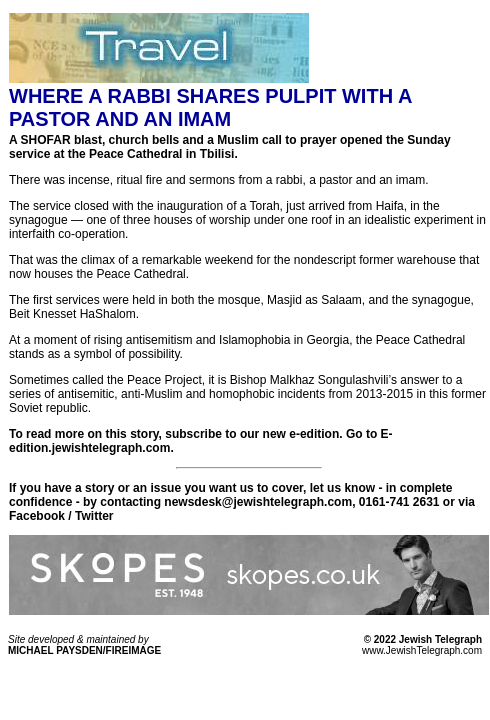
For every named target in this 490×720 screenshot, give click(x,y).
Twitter (94, 516)
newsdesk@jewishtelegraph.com (258, 502)
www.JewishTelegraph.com (422, 650)
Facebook (37, 516)
